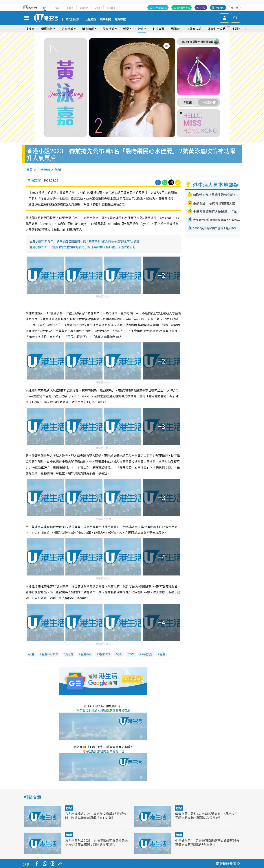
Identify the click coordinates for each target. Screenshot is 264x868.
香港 (162, 654)
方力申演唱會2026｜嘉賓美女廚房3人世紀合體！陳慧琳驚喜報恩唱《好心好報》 (96, 816)
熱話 (58, 170)
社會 (141, 29)
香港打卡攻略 (217, 29)
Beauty (84, 8)
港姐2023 (104, 654)
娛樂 (126, 29)
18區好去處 (194, 29)
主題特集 (238, 29)
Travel (57, 8)
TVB (132, 654)
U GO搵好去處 (160, 7)
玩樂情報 (67, 29)
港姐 (120, 654)
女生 (32, 654)
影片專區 (158, 29)
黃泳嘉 (69, 654)
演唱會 (30, 29)
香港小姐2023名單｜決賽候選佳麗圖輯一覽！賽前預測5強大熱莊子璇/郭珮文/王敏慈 (84, 241)
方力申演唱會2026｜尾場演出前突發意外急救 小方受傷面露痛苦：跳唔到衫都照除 (96, 842)
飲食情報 (109, 29)
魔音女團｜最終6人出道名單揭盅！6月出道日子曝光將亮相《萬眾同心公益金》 (206, 816)
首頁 (30, 170)
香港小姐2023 (50, 654)
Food (70, 8)
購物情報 (88, 29)
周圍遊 (175, 29)
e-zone (111, 8)
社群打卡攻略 (183, 7)
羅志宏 (36, 180)
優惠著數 (47, 29)
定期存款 (120, 19)
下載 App (220, 7)
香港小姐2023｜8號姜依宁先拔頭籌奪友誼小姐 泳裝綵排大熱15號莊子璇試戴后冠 (82, 247)
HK (45, 8)
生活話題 (44, 170)
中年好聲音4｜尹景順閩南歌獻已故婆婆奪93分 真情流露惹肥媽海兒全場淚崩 (207, 842)
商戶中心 (201, 7)
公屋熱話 (91, 19)
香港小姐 (86, 654)
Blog (97, 8)
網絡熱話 (147, 654)
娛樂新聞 (105, 19)
